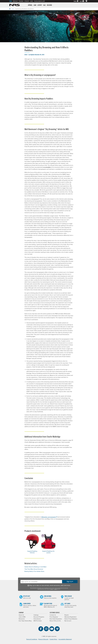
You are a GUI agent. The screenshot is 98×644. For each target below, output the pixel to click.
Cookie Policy (53, 639)
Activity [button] (40, 5)
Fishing (21, 1)
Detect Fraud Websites (71, 619)
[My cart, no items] (87, 1)
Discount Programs (39, 617)
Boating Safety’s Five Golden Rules (34, 571)
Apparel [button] (30, 5)
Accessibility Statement (65, 639)
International (37, 619)
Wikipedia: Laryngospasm (49, 517)
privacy (52, 589)
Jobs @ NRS (22, 617)
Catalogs (36, 615)
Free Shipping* (54, 617)
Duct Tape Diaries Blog (25, 621)
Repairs (67, 615)
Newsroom (22, 619)
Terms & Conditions (32, 639)
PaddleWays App (39, 1)
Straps (27, 1)
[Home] (10, 9)
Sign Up (70, 582)
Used (32, 1)
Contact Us (53, 615)
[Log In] (83, 1)
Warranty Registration (70, 617)
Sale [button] (44, 5)
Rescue (15, 1)
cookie (55, 589)
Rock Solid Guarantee (56, 619)
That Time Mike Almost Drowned (34, 569)
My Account (68, 621)
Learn (13, 9)
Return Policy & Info (55, 621)
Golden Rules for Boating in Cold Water (36, 567)
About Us (21, 615)
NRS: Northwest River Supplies (15, 5)
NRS (11, 1)
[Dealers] (77, 1)
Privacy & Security (43, 639)
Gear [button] (35, 5)
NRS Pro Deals (38, 621)
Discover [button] (49, 5)
